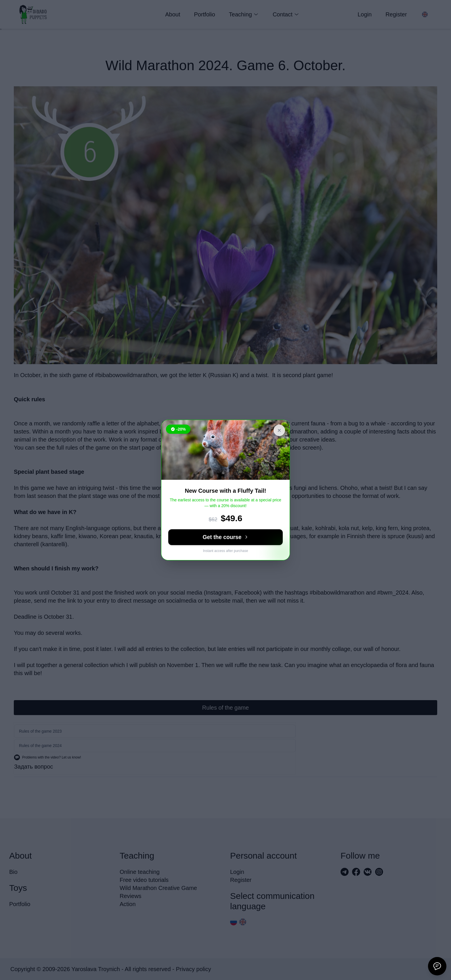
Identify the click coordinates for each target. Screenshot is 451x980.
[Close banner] (279, 430)
